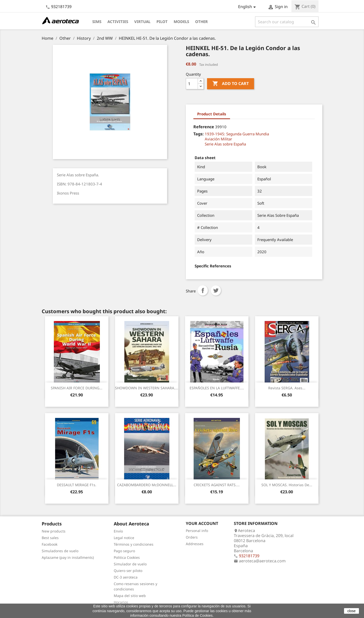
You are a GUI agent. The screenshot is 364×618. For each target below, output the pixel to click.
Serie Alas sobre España (225, 144)
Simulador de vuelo (130, 564)
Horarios (121, 602)
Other (201, 22)
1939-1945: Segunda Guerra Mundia (237, 134)
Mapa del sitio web (130, 596)
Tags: (199, 134)
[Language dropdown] (248, 7)
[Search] (287, 22)
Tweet (216, 290)
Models (181, 22)
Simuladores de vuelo (60, 551)
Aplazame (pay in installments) (68, 557)
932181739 (61, 7)
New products (54, 531)
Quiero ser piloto (128, 571)
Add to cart (231, 84)
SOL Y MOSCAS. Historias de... (287, 485)
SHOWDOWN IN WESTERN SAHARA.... (147, 388)
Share (203, 290)
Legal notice (124, 538)
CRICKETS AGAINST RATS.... (217, 485)
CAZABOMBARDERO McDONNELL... (147, 485)
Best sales (50, 538)
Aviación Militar (218, 139)
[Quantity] (192, 84)
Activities (118, 22)
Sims (97, 22)
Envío (118, 531)
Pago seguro (124, 551)
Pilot (162, 22)
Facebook (50, 544)
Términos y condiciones (134, 544)
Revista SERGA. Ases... (287, 388)
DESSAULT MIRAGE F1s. (77, 485)
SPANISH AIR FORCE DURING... (77, 388)
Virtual (142, 22)
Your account (202, 523)
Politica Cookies (127, 557)
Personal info (197, 531)
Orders (192, 537)
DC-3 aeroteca (126, 577)
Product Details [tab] (212, 114)
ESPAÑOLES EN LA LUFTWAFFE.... (217, 388)
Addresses (195, 544)
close (351, 611)
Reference (204, 127)
